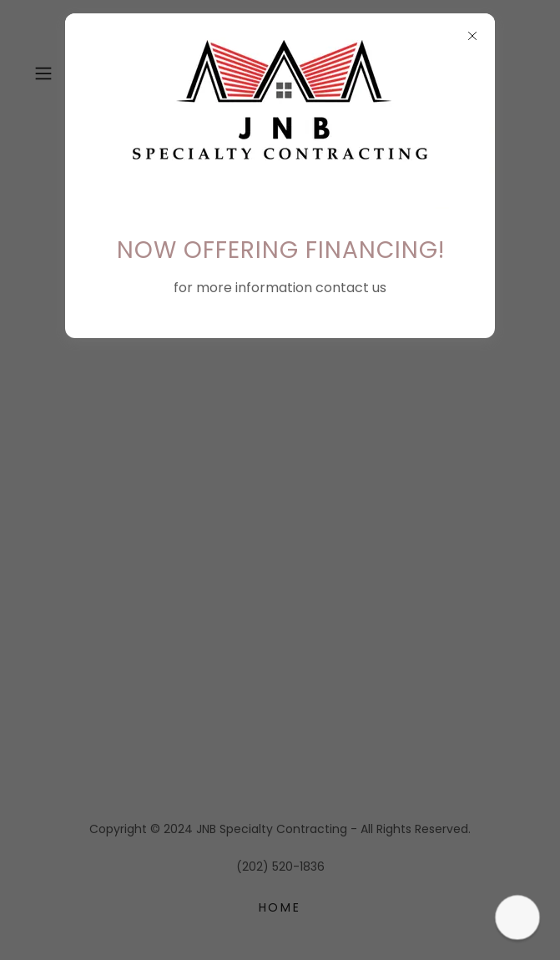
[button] (517, 917)
